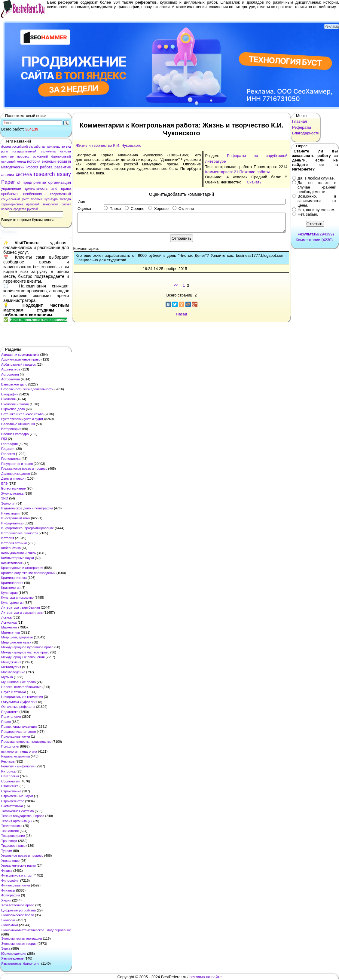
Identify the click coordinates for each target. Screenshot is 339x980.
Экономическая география (22, 939)
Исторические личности (19, 533)
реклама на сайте (206, 977)
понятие (7, 156)
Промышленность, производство (26, 742)
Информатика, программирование (27, 528)
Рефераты (302, 127)
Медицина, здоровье (17, 637)
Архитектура (11, 369)
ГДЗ (4, 439)
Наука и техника (14, 692)
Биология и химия (15, 404)
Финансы (8, 890)
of (19, 182)
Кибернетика (11, 548)
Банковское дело (14, 384)
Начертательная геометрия (22, 697)
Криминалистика (14, 578)
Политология (11, 717)
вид (68, 147)
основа (66, 151)
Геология (8, 454)
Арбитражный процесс (18, 364)
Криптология (11, 588)
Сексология (10, 776)
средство (20, 209)
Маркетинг (9, 627)
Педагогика (10, 712)
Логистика (9, 622)
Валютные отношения (18, 424)
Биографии (10, 394)
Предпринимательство (18, 732)
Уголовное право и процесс (22, 856)
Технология (10, 831)
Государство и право (17, 464)
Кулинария (9, 593)
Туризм (7, 851)
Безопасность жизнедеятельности (27, 389)
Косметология (12, 563)
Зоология (8, 503)
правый (37, 199)
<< (176, 285)
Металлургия (11, 667)
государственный (24, 151)
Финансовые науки (16, 885)
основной (8, 161)
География (9, 444)
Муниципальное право (18, 682)
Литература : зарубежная (21, 607)
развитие (63, 167)
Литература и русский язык (22, 613)
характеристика (12, 204)
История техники (14, 543)
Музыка (7, 677)
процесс (23, 156)
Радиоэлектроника (15, 756)
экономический (54, 161)
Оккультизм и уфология (19, 702)
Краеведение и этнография (22, 568)
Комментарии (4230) (314, 240)
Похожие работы (255, 172)
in (70, 161)
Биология (8, 399)
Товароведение (13, 836)
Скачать (254, 182)
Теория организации (17, 821)
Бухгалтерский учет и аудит (22, 419)
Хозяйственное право (18, 905)
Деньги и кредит (14, 478)
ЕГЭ (4, 484)
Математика (11, 632)
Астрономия (11, 379)
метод (21, 161)
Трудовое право (13, 846)
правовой (33, 204)
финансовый (61, 156)
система (24, 174)
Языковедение (12, 958)
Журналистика (12, 493)
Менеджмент (11, 662)
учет (26, 199)
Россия (32, 167)
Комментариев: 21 (221, 172)
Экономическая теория (19, 944)
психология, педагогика (19, 751)
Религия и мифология (18, 766)
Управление (10, 861)
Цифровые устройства (18, 910)
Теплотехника (12, 826)
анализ (8, 175)
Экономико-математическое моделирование (36, 930)
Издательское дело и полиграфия (27, 508)
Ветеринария (11, 429)
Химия (6, 900)
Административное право (21, 359)
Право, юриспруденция (19, 727)
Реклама (8, 761)
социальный (11, 199)
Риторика (8, 771)
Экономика (10, 925)
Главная (299, 121)
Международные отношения (23, 657)
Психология (10, 746)
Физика (7, 871)
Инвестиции (10, 513)
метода (65, 199)
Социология (10, 781)
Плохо (112, 209)
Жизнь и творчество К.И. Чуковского (109, 145)
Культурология (12, 603)
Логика (6, 617)
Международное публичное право (27, 647)
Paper (8, 182)
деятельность (36, 189)
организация (60, 182)
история (34, 161)
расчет (66, 204)
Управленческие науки (18, 865)
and (54, 189)
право (66, 189)
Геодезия (8, 449)
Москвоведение (13, 672)
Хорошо (158, 209)
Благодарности (306, 133)
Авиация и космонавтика (20, 355)
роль (5, 151)
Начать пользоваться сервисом (38, 320)
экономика (48, 151)
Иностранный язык (16, 518)
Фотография (11, 895)
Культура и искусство (17, 598)
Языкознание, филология (21, 963)
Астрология (10, 374)
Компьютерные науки (18, 558)
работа (46, 167)
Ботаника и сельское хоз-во (22, 414)
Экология (8, 920)
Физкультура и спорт (17, 875)
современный (60, 194)
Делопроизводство (16, 474)
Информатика (12, 523)
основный (41, 156)
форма (6, 147)
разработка (37, 147)
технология (50, 204)
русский (32, 209)
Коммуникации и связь (18, 553)
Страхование (11, 791)
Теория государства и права (23, 816)
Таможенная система (18, 811)
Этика (6, 948)
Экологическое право (18, 915)
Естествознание (14, 488)
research (44, 174)
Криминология (12, 583)
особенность (34, 194)
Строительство (13, 801)
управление (11, 189)
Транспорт (9, 841)
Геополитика (11, 459)
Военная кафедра (15, 434)
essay (64, 174)
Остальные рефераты (18, 707)
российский (20, 147)
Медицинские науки (16, 642)
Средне (134, 209)
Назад (181, 314)
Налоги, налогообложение (21, 687)
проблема (9, 194)
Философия (10, 880)
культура (51, 199)
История (8, 538)
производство (55, 147)
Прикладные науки (16, 736)
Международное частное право (25, 652)
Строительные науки (17, 796)
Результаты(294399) (316, 234)
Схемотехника (12, 806)
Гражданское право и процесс (24, 468)
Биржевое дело (13, 409)
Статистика (10, 786)
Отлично (183, 209)
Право (6, 722)
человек (7, 209)
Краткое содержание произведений (28, 573)
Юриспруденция (14, 954)
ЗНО (5, 498)
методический (13, 167)
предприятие (34, 182)
